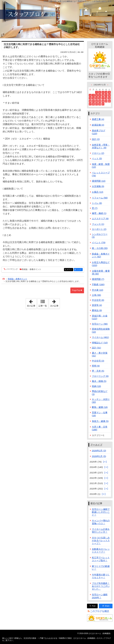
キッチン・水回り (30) (101, 401)
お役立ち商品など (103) (101, 264)
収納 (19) (96, 386)
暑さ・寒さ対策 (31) (100, 354)
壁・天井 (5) (98, 371)
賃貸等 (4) (97, 305)
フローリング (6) (100, 376)
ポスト (70, 270)
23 (100, 101)
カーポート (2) (99, 229)
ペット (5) (97, 158)
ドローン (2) (98, 153)
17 (103, 98)
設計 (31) (96, 348)
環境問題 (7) (98, 279)
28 (93, 104)
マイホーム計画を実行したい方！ (101, 531)
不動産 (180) (98, 284)
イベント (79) (99, 243)
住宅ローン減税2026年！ (100, 596)
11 (106, 95)
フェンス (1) (98, 224)
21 (93, 101)
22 (96, 101)
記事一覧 (43, 306)
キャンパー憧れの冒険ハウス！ (101, 522)
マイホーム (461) (100, 337)
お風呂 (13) (98, 192)
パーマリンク (12, 269)
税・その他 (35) (100, 248)
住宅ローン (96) (100, 324)
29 (96, 104)
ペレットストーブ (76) (101, 174)
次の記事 (55, 303)
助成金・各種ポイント (31, 269)
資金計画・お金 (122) (100, 317)
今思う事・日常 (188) (100, 428)
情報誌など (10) (100, 343)
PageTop (76, 290)
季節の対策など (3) (100, 393)
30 (100, 104)
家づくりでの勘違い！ (101, 568)
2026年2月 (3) (99, 451)
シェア (79, 270)
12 (109, 95)
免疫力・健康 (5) (100, 421)
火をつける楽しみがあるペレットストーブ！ (101, 540)
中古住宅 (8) (98, 300)
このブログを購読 (100, 611)
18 (106, 98)
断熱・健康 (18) (100, 407)
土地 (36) (96, 295)
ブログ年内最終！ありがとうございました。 (101, 586)
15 (96, 98)
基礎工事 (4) (98, 119)
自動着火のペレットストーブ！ (101, 550)
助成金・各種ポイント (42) (101, 255)
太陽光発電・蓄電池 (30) (101, 272)
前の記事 (32, 303)
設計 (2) (96, 139)
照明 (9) (96, 366)
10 (103, 95)
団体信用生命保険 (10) (101, 330)
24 (103, 101)
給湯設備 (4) (98, 125)
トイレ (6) (97, 203)
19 (109, 98)
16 (100, 98)
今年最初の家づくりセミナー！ (101, 576)
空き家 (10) (98, 290)
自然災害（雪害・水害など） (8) (101, 146)
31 (103, 104)
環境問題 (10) (99, 181)
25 (106, 101)
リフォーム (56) (100, 198)
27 (90, 104)
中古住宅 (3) (98, 361)
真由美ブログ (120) (99, 132)
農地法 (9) (97, 310)
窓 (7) (95, 208)
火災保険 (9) (98, 186)
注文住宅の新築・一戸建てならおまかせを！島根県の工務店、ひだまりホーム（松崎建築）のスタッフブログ (57, 19)
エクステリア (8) (100, 219)
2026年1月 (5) (99, 456)
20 (90, 101)
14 (93, 98)
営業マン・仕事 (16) (100, 414)
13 (90, 98)
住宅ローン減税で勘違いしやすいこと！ (101, 512)
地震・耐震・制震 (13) (101, 166)
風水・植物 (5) (99, 381)
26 (109, 101)
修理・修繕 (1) (99, 213)
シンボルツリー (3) (100, 236)
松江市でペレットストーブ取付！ (101, 559)
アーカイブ (96, 445)
